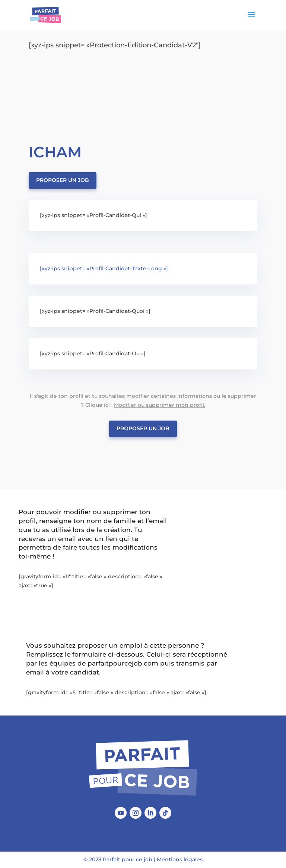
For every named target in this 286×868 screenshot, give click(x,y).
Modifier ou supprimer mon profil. (160, 405)
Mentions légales (180, 859)
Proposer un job (63, 180)
